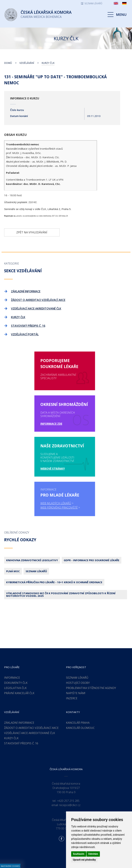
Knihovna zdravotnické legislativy (32, 528)
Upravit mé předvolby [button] (84, 860)
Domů (8, 63)
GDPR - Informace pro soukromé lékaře (92, 528)
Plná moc (13, 539)
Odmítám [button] (93, 854)
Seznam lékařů (36, 539)
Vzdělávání (27, 63)
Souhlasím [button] (79, 854)
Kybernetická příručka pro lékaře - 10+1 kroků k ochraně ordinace (54, 550)
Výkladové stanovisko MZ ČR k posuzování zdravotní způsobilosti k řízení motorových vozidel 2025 (61, 563)
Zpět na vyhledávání (32, 232)
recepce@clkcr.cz (70, 773)
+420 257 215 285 (68, 769)
